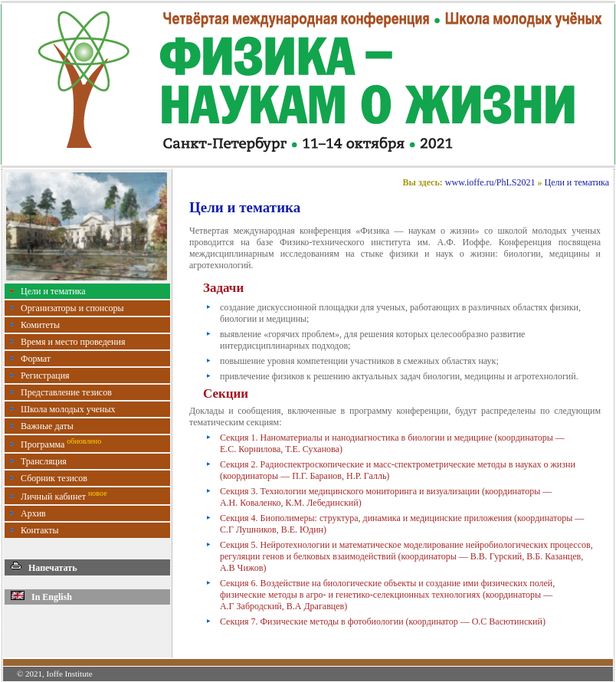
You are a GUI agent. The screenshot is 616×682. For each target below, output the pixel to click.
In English (41, 597)
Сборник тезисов (54, 478)
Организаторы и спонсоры (72, 308)
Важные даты (47, 426)
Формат (36, 359)
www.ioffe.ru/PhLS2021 (490, 182)
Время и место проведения (73, 342)
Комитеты (40, 325)
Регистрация (45, 375)
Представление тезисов (66, 392)
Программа (61, 444)
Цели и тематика (53, 291)
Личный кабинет (64, 497)
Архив (33, 513)
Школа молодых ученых (68, 409)
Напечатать (44, 568)
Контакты (40, 530)
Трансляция (44, 461)
